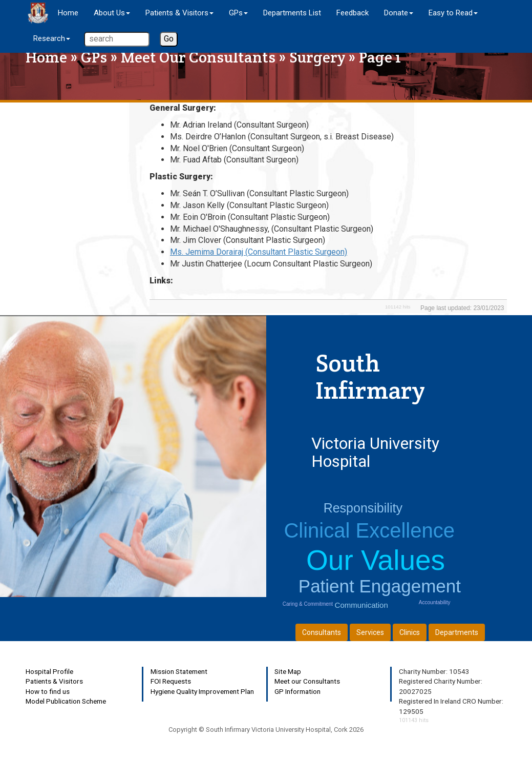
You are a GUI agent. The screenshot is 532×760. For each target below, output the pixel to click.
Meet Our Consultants (198, 57)
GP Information (297, 691)
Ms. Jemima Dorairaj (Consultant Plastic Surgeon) (259, 252)
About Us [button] (112, 13)
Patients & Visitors (54, 681)
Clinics (410, 632)
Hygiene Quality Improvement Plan (202, 691)
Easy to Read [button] (453, 13)
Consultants (322, 632)
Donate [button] (399, 13)
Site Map (288, 671)
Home (68, 13)
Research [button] (52, 38)
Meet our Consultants (307, 681)
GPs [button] (238, 13)
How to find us (48, 691)
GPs (94, 57)
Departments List (292, 13)
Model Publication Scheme (66, 701)
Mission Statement (179, 671)
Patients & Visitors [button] (179, 13)
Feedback (353, 13)
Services (370, 632)
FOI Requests (171, 681)
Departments (457, 632)
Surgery (317, 57)
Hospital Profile (49, 671)
